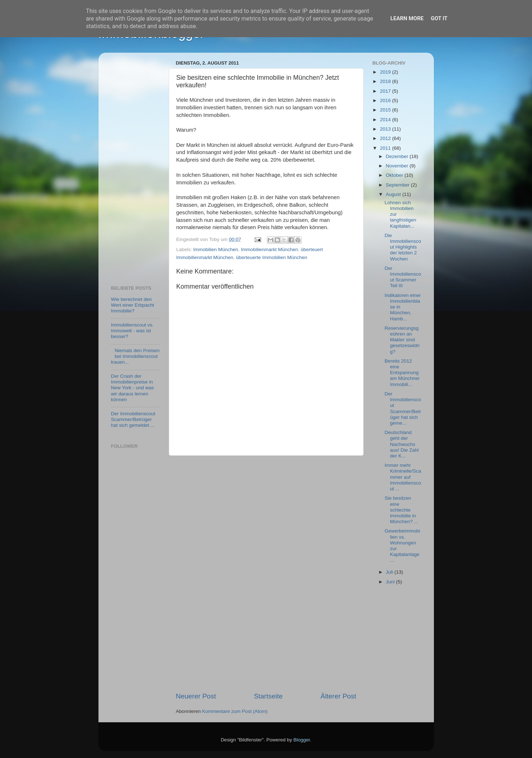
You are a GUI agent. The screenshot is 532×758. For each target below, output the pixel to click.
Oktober (395, 175)
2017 (386, 91)
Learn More (407, 18)
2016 (386, 100)
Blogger (302, 740)
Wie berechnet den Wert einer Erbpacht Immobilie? (133, 305)
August (394, 194)
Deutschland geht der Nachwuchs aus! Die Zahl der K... (402, 444)
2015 (386, 110)
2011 (386, 148)
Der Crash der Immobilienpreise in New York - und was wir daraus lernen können (133, 388)
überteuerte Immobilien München (271, 257)
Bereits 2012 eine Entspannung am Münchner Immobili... (402, 373)
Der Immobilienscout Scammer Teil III (403, 277)
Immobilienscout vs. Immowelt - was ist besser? (133, 331)
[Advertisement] (266, 574)
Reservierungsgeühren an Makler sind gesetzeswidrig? (402, 340)
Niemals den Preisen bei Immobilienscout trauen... (135, 356)
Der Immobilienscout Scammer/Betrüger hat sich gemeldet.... (133, 419)
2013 (386, 129)
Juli (390, 572)
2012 (386, 138)
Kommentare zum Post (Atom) (235, 711)
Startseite (268, 696)
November (398, 166)
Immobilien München (216, 249)
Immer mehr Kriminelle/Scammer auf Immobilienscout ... (403, 477)
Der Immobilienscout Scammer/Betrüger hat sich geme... (403, 408)
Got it (439, 18)
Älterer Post (338, 696)
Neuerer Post (196, 696)
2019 (386, 72)
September (399, 185)
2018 (386, 81)
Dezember (398, 156)
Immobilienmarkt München (269, 249)
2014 (386, 120)
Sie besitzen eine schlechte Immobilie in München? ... (401, 510)
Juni (391, 582)
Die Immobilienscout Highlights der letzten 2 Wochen (403, 247)
